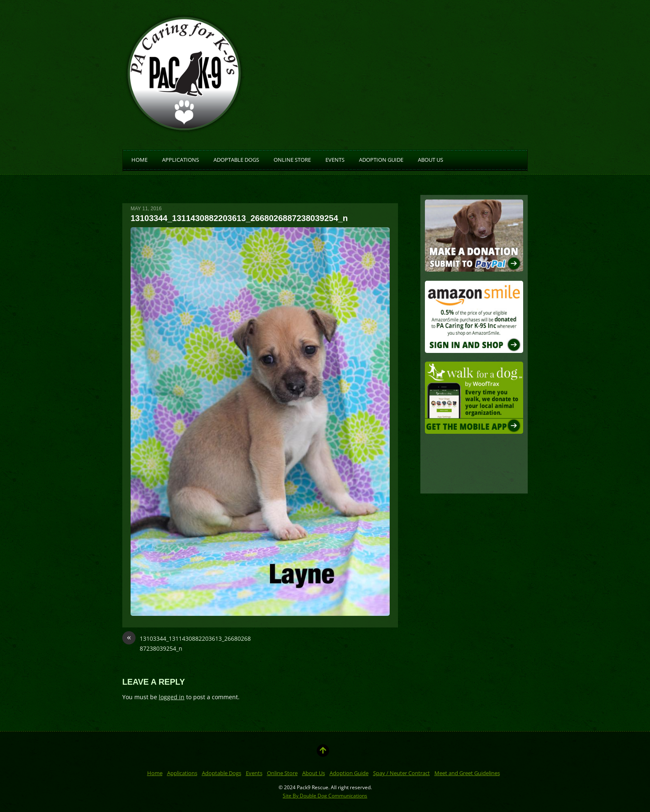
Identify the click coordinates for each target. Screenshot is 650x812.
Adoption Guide (381, 159)
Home (139, 159)
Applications (181, 159)
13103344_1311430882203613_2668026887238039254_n (187, 643)
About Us (431, 159)
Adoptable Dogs (236, 159)
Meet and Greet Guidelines (467, 773)
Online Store (292, 159)
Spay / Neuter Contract (401, 773)
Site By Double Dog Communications (325, 795)
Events (335, 159)
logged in (172, 697)
